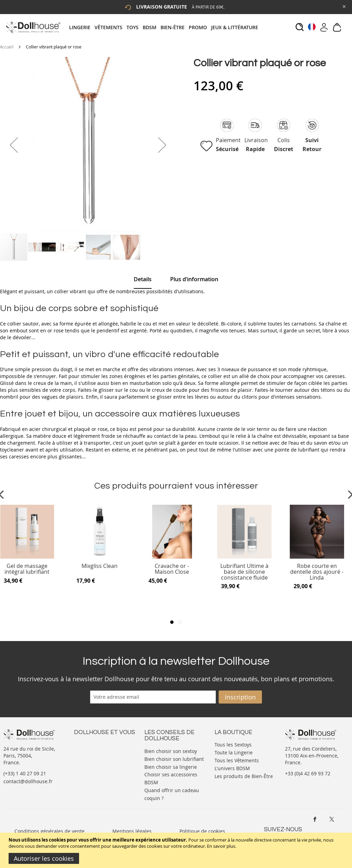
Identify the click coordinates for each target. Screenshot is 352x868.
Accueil (7, 47)
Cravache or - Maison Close (172, 569)
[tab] (166, 27)
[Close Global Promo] (344, 6)
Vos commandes (93, 764)
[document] (177, 850)
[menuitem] (82, 27)
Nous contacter (91, 744)
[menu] (166, 27)
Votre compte (89, 751)
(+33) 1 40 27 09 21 (25, 773)
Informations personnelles (104, 758)
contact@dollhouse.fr (28, 781)
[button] (14, 145)
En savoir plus (221, 846)
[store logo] (33, 27)
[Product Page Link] (100, 557)
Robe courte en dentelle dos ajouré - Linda (317, 572)
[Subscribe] (240, 697)
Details (143, 279)
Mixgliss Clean (100, 566)
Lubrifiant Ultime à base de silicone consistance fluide (244, 572)
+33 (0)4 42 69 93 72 (308, 773)
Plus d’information (194, 279)
